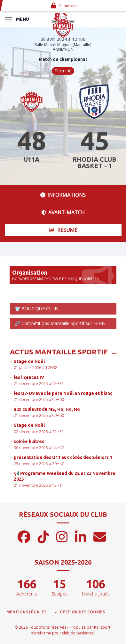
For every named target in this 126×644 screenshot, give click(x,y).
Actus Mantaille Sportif (59, 352)
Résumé (63, 230)
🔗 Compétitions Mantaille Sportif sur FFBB (60, 323)
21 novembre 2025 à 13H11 (39, 485)
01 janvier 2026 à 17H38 (35, 368)
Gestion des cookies (82, 612)
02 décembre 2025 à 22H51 (39, 432)
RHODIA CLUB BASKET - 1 (94, 163)
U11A (31, 159)
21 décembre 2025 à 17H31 (39, 384)
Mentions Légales (26, 612)
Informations (63, 195)
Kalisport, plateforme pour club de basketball (71, 630)
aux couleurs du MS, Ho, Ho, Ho (47, 409)
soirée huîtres (29, 441)
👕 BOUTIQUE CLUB (36, 309)
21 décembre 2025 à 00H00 (39, 400)
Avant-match (63, 213)
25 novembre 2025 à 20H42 (39, 464)
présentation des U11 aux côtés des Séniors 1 (63, 457)
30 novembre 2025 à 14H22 (39, 448)
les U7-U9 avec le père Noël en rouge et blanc (63, 393)
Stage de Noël (29, 361)
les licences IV (29, 377)
